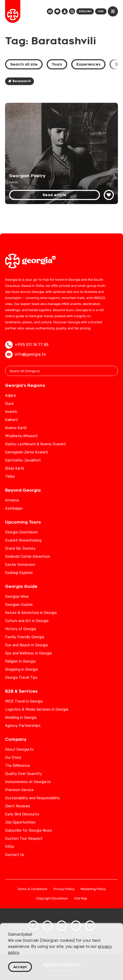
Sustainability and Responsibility (32, 798)
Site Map (81, 899)
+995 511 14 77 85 (27, 345)
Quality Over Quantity (23, 774)
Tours (57, 64)
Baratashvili (20, 81)
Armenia (12, 500)
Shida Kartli (15, 468)
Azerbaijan (14, 508)
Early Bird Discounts (22, 814)
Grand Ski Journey (20, 548)
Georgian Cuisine (19, 605)
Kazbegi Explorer (19, 573)
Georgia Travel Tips (21, 678)
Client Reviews (18, 806)
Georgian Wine (17, 597)
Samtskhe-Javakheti (23, 460)
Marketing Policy (93, 889)
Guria (9, 404)
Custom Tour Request (24, 839)
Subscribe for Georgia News (29, 831)
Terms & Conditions (32, 889)
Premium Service (19, 790)
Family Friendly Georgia (25, 637)
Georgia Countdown (22, 532)
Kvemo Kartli (16, 428)
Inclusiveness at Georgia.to (28, 782)
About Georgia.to (19, 749)
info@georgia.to (25, 354)
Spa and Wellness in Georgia (28, 653)
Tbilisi (10, 477)
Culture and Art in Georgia (27, 621)
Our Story (13, 758)
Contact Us (15, 855)
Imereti (11, 412)
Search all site (24, 64)
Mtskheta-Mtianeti (21, 436)
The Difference (17, 766)
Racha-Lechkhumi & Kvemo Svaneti (35, 444)
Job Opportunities (20, 822)
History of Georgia (21, 629)
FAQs (10, 847)
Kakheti (11, 420)
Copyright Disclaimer (52, 899)
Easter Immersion (20, 565)
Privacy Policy (64, 889)
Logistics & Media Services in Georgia (37, 709)
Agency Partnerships (23, 726)
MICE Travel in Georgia (24, 701)
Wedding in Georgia (21, 718)
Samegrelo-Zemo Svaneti (27, 452)
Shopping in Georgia (21, 669)
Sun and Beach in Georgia (26, 645)
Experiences (88, 64)
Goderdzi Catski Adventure (28, 557)
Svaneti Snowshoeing (23, 540)
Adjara (10, 396)
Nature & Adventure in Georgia (31, 613)
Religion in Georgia (20, 661)
